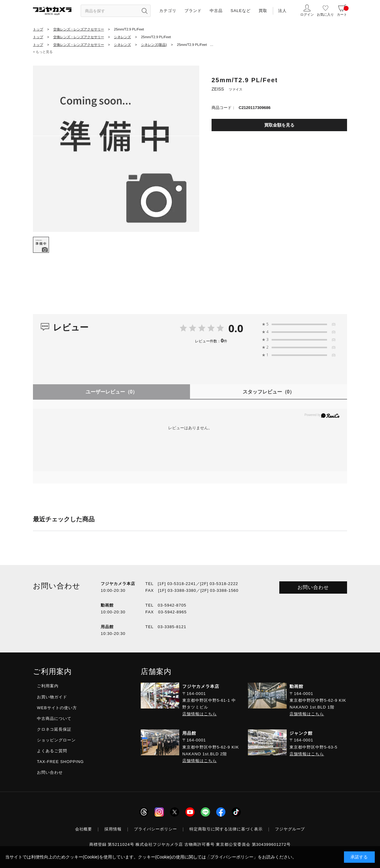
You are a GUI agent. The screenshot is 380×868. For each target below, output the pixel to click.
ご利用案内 (48, 686)
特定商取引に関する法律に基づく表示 (226, 829)
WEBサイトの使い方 (57, 708)
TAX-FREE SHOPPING (60, 762)
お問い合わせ (313, 587)
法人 (282, 11)
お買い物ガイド (52, 697)
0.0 (236, 328)
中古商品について (54, 719)
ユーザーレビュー (112, 392)
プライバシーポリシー (156, 829)
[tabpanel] (116, 149)
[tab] (41, 245)
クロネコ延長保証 (54, 729)
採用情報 (113, 829)
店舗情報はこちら (200, 714)
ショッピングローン (56, 740)
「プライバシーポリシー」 (232, 857)
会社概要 (84, 829)
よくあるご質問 (52, 751)
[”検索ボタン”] (144, 11)
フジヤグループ (290, 829)
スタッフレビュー (269, 392)
